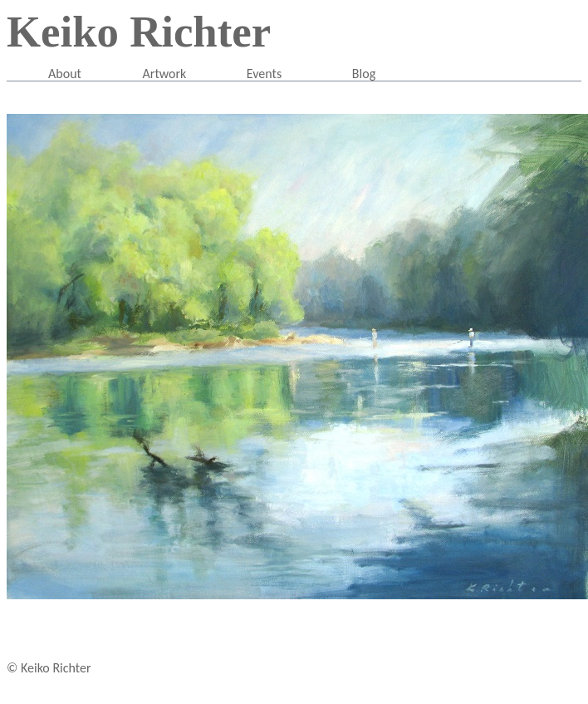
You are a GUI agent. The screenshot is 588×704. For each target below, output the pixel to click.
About (65, 74)
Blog (364, 74)
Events (264, 74)
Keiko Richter (139, 32)
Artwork (165, 74)
